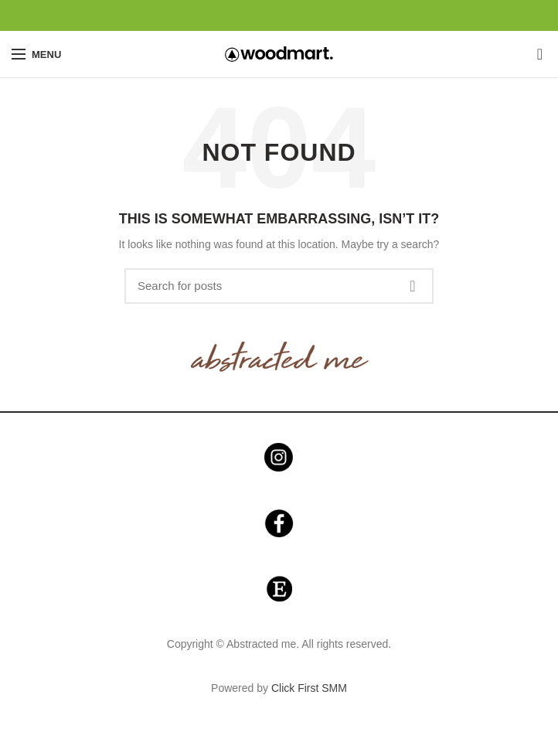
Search (413, 286)
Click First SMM (309, 688)
